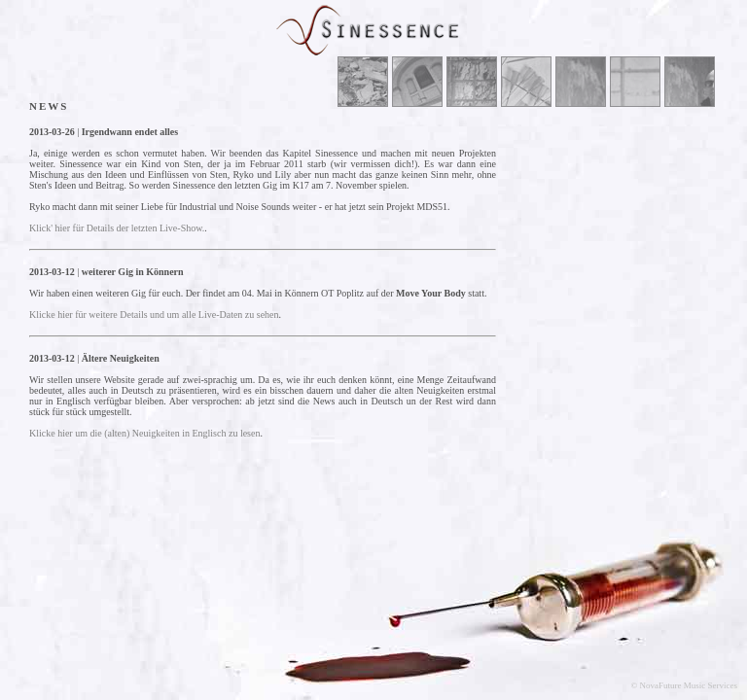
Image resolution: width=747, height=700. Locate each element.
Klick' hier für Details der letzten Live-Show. (117, 228)
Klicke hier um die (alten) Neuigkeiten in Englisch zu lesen (144, 433)
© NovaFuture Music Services (684, 685)
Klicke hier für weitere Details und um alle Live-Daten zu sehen (154, 315)
